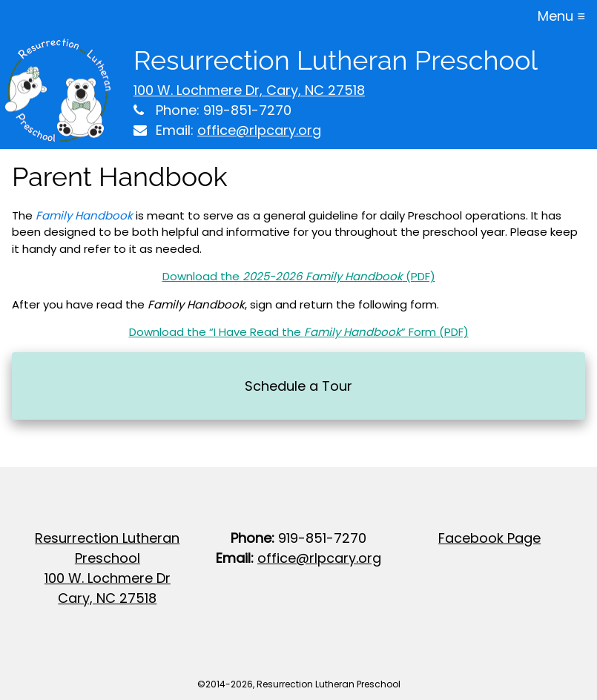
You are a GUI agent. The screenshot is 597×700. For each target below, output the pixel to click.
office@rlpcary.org (259, 130)
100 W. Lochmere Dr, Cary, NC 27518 (249, 90)
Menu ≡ (561, 16)
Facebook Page (489, 538)
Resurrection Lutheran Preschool (336, 60)
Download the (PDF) (299, 276)
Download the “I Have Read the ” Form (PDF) (299, 332)
